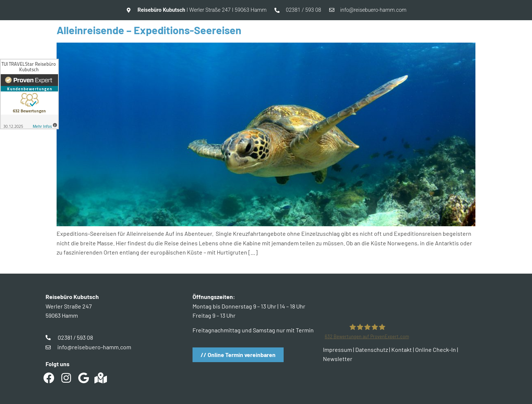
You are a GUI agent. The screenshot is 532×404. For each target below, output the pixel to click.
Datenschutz (372, 349)
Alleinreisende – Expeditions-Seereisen (149, 30)
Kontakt (402, 349)
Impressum (337, 349)
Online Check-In (436, 349)
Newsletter (338, 359)
